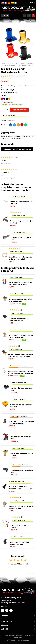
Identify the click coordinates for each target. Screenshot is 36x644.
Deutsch (9, 3)
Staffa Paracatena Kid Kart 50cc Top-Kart (22, 203)
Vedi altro (31, 573)
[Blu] (4, 99)
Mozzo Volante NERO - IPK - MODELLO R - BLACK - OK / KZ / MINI (20, 488)
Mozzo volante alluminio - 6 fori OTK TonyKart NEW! (20, 300)
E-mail (18, 125)
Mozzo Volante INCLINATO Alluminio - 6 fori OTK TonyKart (21, 336)
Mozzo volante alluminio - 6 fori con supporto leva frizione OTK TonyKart (21, 372)
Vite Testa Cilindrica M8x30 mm (22, 239)
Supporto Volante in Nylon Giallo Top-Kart (22, 406)
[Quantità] (5, 110)
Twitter (14, 125)
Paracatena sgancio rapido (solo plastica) (22, 222)
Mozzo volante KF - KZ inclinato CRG (22, 471)
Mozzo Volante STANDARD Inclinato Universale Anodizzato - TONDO (21, 356)
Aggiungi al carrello (20, 110)
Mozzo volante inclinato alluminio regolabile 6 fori (21, 507)
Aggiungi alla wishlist (8, 121)
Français (6, 3)
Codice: (4, 90)
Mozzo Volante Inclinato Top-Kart (22, 389)
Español (12, 3)
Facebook (11, 125)
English (2, 3)
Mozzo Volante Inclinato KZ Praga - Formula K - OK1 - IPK (21, 423)
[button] (4, 44)
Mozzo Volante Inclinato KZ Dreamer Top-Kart (19, 543)
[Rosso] (2, 99)
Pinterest (22, 125)
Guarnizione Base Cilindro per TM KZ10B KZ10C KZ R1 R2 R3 (20, 258)
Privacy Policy (12, 640)
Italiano (16, 3)
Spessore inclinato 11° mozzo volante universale (20, 320)
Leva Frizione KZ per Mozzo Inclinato (21, 527)
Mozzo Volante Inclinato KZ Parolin (21, 438)
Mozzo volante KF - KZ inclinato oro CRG (22, 454)
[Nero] (7, 99)
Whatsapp (26, 125)
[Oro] (9, 99)
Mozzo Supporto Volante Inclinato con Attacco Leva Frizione (21, 284)
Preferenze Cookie (23, 640)
